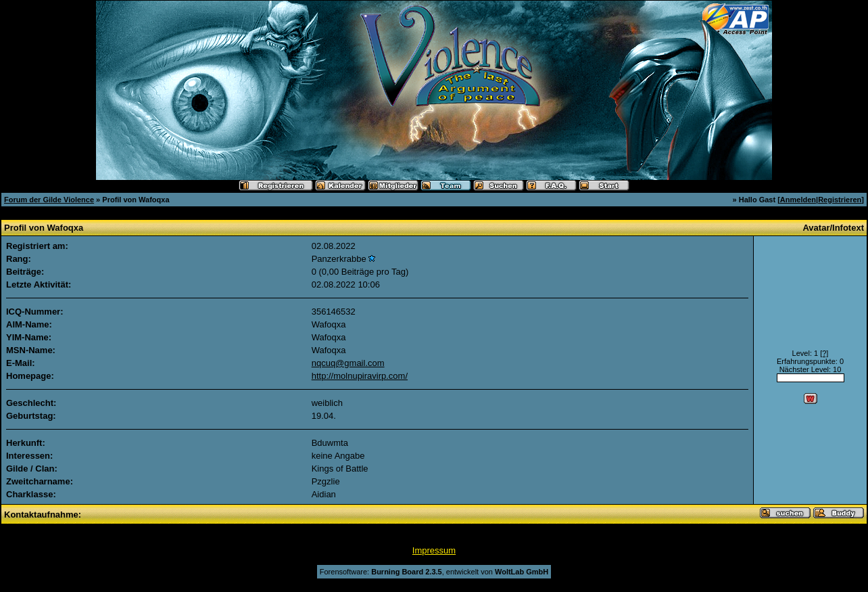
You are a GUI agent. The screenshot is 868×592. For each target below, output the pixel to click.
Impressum (434, 550)
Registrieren (840, 200)
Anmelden (798, 200)
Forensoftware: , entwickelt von (434, 572)
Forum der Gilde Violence (49, 200)
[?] (824, 353)
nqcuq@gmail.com (348, 363)
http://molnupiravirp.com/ (360, 376)
